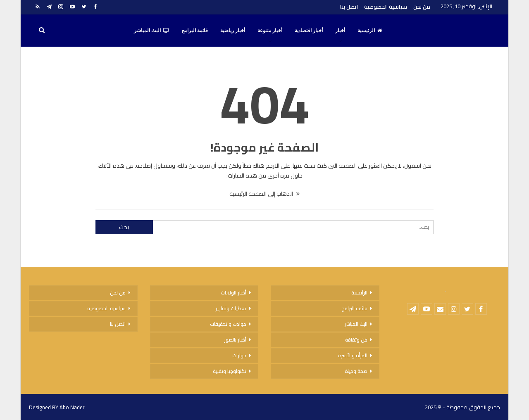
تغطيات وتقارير (231, 308)
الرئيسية (370, 31)
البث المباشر (151, 31)
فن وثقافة (356, 340)
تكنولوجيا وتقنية (230, 371)
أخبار (340, 31)
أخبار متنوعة (270, 31)
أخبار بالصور (235, 340)
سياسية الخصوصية (386, 7)
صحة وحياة (356, 371)
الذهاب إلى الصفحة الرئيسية (264, 194)
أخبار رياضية (233, 31)
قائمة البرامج (195, 31)
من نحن (422, 7)
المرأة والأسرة (353, 355)
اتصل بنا (349, 7)
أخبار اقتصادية (309, 31)
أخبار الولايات (234, 293)
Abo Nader (72, 407)
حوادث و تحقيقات (228, 324)
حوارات (239, 355)
